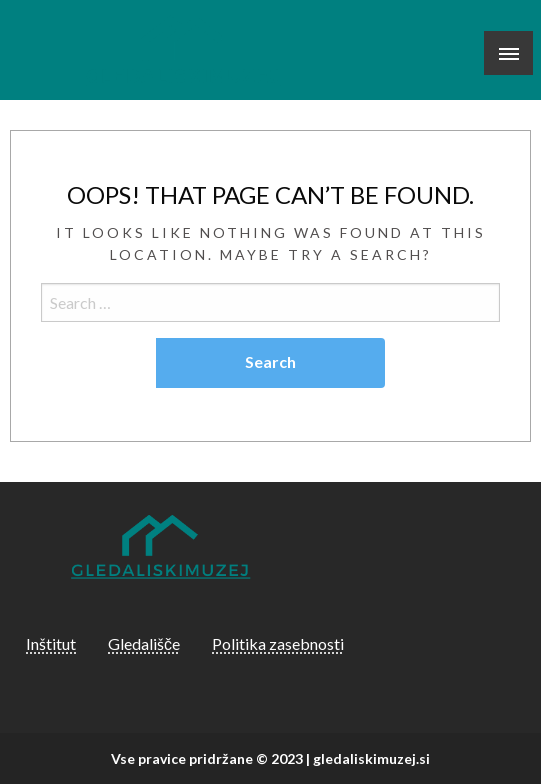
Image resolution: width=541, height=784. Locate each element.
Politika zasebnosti (278, 643)
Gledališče (144, 643)
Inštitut (51, 643)
